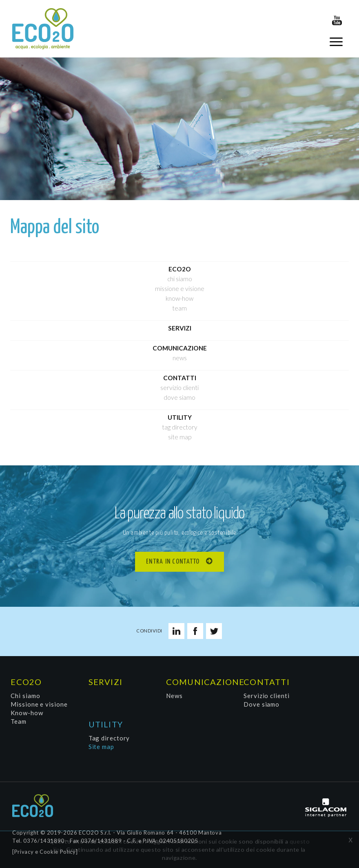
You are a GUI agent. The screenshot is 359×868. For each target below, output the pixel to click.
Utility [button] (106, 724)
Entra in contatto (173, 562)
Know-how (179, 298)
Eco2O (180, 269)
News (180, 358)
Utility (180, 417)
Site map (180, 437)
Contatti (180, 378)
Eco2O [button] (26, 682)
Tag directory (180, 427)
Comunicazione (180, 348)
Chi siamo (180, 279)
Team (179, 308)
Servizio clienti (179, 388)
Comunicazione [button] (203, 682)
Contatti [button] (267, 682)
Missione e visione (180, 289)
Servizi (180, 328)
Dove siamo (179, 397)
